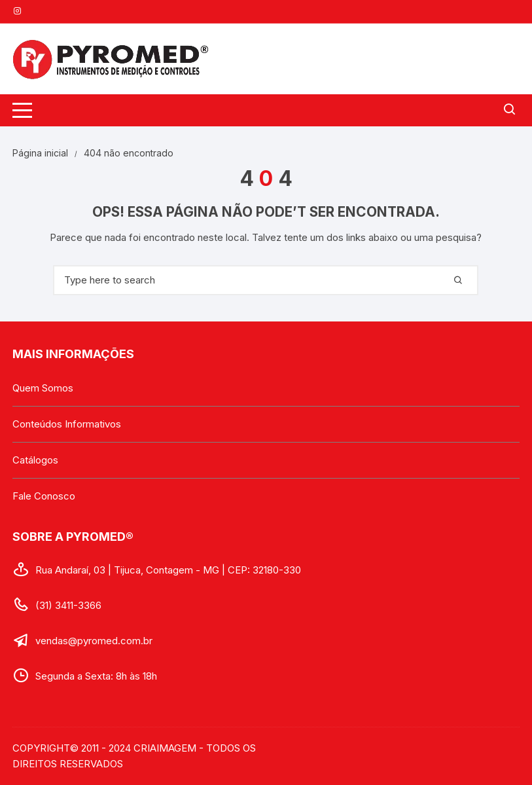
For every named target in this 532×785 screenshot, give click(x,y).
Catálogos (35, 460)
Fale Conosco (44, 496)
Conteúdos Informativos (67, 424)
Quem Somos (43, 388)
